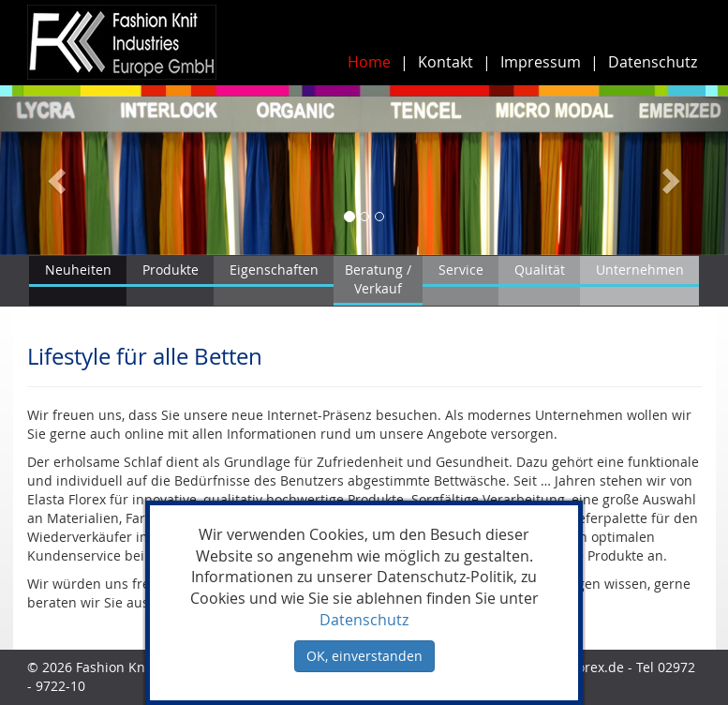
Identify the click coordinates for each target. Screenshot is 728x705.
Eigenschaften (274, 270)
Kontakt (446, 62)
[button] (55, 176)
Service (461, 270)
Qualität (540, 270)
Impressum (541, 62)
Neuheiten (78, 270)
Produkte (171, 270)
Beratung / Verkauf (378, 279)
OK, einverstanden (364, 656)
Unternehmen (640, 270)
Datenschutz (653, 62)
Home (369, 62)
